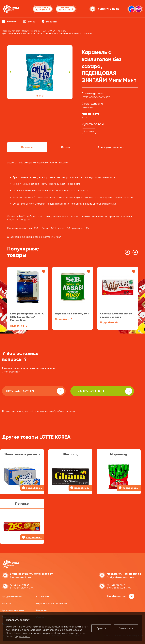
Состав (66, 147)
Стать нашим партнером (27, 391)
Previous (11, 72)
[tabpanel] (40, 72)
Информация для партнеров (52, 603)
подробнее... (22, 636)
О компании (43, 596)
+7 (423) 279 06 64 (20, 584)
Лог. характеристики (111, 147)
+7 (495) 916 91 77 (116, 584)
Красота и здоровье (13, 610)
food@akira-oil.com (21, 577)
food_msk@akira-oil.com (120, 577)
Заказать (89, 131)
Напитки (7, 603)
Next (69, 72)
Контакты (41, 610)
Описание (27, 147)
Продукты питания (12, 596)
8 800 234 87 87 (109, 9)
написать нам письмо (82, 391)
